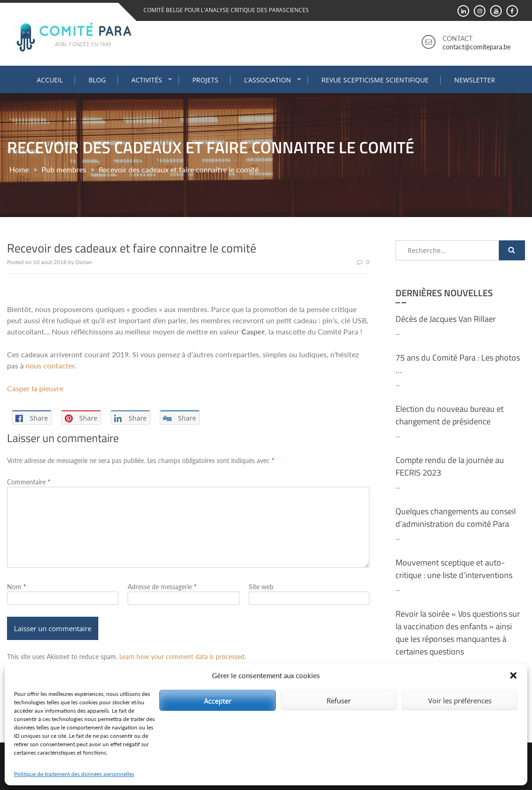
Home (19, 169)
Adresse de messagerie (162, 587)
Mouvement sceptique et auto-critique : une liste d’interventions (454, 569)
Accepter (218, 701)
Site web (261, 587)
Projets (205, 80)
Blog (97, 80)
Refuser (339, 701)
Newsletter (475, 80)
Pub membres (64, 169)
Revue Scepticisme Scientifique (375, 80)
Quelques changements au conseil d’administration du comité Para (456, 518)
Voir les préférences (460, 701)
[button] (513, 675)
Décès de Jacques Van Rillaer (446, 319)
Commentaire (29, 482)
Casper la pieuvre (35, 388)
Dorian (84, 262)
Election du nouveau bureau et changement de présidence (450, 415)
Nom (17, 587)
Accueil (50, 80)
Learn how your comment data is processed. (183, 657)
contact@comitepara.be (477, 47)
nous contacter (50, 365)
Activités (147, 80)
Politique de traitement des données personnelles (74, 774)
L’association (268, 80)
